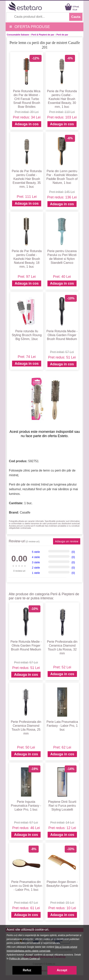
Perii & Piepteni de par (43, 35)
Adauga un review (67, 541)
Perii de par (62, 35)
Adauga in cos (27, 124)
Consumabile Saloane (18, 35)
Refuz (27, 970)
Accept (62, 970)
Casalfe (25, 512)
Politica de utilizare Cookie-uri (24, 959)
